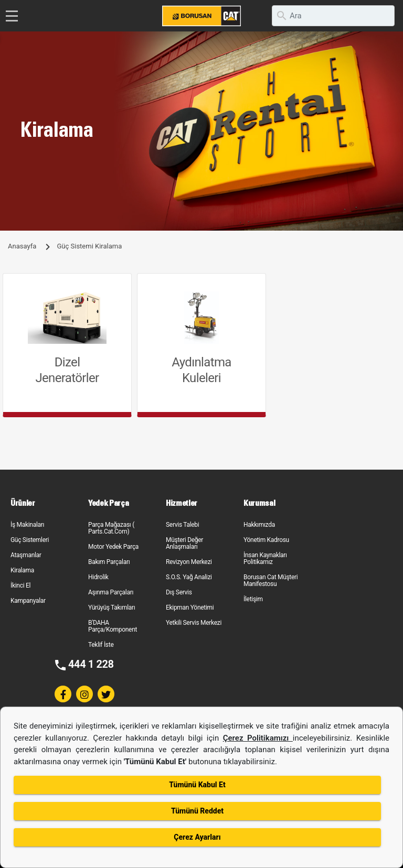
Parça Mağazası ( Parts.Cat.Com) (111, 528)
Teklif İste (101, 645)
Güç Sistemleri (30, 540)
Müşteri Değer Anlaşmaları (184, 543)
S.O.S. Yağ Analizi (189, 577)
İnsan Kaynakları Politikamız (265, 558)
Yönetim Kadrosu (266, 540)
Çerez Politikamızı (258, 738)
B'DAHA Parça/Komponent (113, 626)
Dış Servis (179, 592)
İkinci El (20, 585)
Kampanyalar (28, 601)
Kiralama (22, 570)
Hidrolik (98, 577)
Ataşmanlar (26, 555)
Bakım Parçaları (109, 562)
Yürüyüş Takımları (112, 607)
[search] (333, 16)
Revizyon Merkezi (189, 562)
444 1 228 (91, 664)
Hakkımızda (259, 525)
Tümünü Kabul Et (197, 785)
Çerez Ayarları (197, 837)
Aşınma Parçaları (111, 592)
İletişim (253, 599)
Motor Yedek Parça (113, 547)
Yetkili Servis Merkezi (194, 623)
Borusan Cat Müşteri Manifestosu (271, 581)
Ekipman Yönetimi (190, 607)
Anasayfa (22, 246)
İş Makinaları (27, 525)
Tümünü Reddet (197, 811)
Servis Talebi (182, 525)
